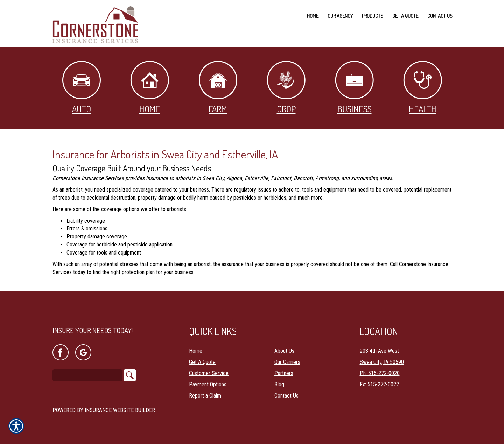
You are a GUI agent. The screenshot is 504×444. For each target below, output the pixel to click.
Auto (82, 88)
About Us (284, 345)
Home (150, 88)
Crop (286, 88)
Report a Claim (205, 390)
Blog (279, 379)
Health (423, 88)
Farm (218, 88)
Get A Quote (202, 356)
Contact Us (286, 390)
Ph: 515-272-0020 (380, 368)
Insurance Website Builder (120, 405)
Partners (284, 368)
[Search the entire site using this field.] (87, 370)
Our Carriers (287, 356)
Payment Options (208, 379)
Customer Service (209, 368)
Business (354, 88)
